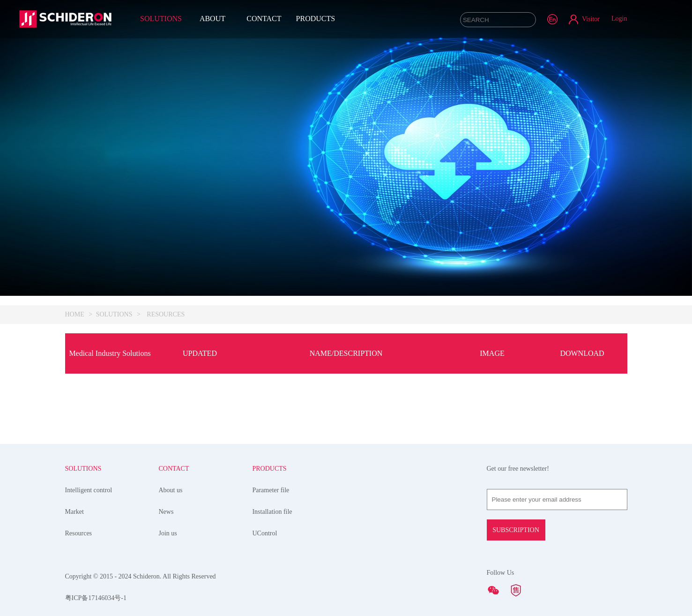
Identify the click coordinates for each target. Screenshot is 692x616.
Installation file (272, 512)
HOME (75, 314)
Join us (167, 533)
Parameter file (271, 490)
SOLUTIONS (161, 19)
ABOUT (212, 19)
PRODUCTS (316, 19)
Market (74, 512)
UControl (264, 533)
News (166, 512)
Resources (79, 533)
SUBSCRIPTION (516, 530)
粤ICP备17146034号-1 (96, 598)
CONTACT (264, 19)
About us (170, 490)
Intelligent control (89, 490)
